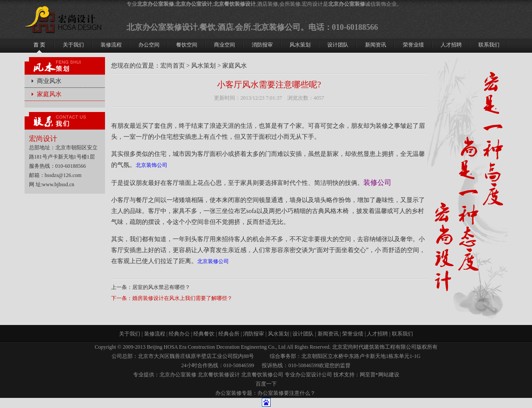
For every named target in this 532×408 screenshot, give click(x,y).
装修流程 (155, 334)
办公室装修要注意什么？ (286, 393)
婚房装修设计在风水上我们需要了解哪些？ (182, 298)
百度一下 (266, 384)
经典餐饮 (204, 334)
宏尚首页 (173, 66)
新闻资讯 (328, 334)
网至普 (368, 375)
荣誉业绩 (353, 334)
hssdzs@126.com (63, 175)
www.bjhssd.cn (58, 184)
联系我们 (402, 334)
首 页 (39, 45)
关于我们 (130, 334)
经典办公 (179, 334)
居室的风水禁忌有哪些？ (161, 287)
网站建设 (389, 375)
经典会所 (229, 334)
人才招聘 (377, 334)
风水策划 (203, 66)
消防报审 (253, 334)
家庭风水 (49, 94)
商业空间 (224, 45)
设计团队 (303, 334)
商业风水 (49, 81)
